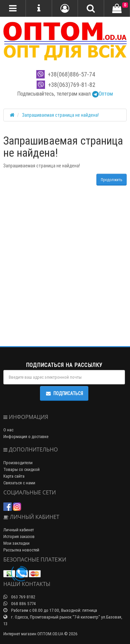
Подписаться (64, 393)
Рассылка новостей (21, 550)
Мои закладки (16, 543)
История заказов (19, 536)
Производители (18, 463)
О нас (8, 430)
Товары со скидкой (21, 469)
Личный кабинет (19, 530)
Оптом (102, 94)
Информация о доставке (26, 437)
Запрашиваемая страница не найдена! (60, 115)
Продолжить (112, 180)
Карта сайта (14, 476)
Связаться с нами (19, 483)
